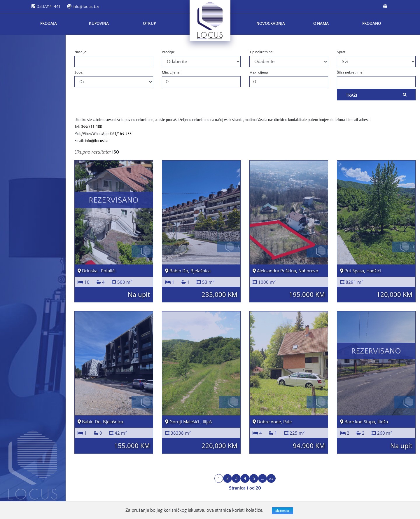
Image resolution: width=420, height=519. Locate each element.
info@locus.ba (83, 7)
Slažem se (282, 511)
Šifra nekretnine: (350, 72)
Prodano (372, 24)
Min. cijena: (171, 72)
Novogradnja (271, 24)
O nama (321, 24)
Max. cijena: (259, 72)
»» (271, 478)
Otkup (149, 24)
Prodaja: (168, 52)
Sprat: (342, 52)
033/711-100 (91, 126)
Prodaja (49, 24)
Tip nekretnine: (261, 52)
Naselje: (81, 52)
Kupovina (99, 24)
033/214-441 (46, 7)
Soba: (79, 72)
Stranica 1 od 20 (245, 488)
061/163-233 (121, 133)
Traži (376, 95)
